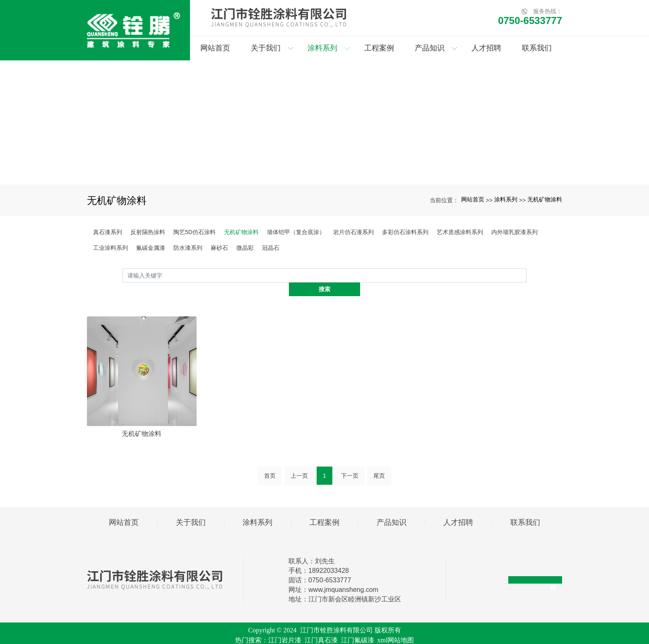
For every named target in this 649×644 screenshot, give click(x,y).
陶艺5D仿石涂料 (195, 232)
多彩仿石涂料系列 (405, 232)
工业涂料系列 (111, 248)
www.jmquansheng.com (343, 576)
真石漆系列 (108, 232)
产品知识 (392, 508)
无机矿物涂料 (545, 199)
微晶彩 (245, 248)
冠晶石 (271, 248)
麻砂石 (219, 248)
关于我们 (191, 508)
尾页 (379, 462)
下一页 (350, 462)
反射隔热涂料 (148, 232)
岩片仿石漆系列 (353, 232)
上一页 (299, 462)
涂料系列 (506, 199)
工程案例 (324, 508)
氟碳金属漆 (151, 248)
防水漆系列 (188, 248)
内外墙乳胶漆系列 (514, 232)
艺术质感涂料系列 (460, 232)
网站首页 (473, 199)
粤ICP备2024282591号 (325, 636)
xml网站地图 (396, 626)
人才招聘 (458, 508)
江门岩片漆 (285, 626)
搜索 (526, 275)
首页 (270, 462)
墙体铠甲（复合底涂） (296, 232)
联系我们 (525, 508)
